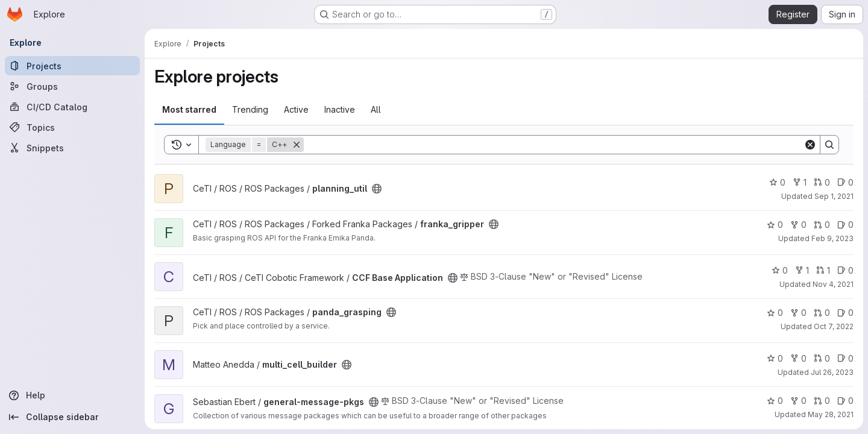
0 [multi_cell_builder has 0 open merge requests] (822, 358)
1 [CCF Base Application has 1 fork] (802, 270)
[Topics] (72, 127)
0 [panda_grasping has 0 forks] (798, 313)
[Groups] (72, 86)
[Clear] (810, 145)
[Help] (72, 395)
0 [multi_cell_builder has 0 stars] (775, 358)
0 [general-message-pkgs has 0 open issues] (845, 401)
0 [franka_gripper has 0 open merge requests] (822, 225)
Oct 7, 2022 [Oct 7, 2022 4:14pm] (834, 326)
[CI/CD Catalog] (72, 107)
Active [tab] (296, 109)
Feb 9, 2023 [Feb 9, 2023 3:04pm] (832, 238)
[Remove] (297, 145)
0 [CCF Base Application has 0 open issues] (845, 270)
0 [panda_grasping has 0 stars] (775, 313)
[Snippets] (72, 148)
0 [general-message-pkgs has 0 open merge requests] (822, 401)
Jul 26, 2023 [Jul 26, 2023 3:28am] (832, 372)
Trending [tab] (250, 109)
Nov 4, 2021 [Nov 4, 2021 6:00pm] (833, 284)
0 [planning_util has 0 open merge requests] (822, 182)
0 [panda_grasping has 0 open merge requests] (822, 313)
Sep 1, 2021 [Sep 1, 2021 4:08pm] (834, 196)
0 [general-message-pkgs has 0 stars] (775, 401)
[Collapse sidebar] (72, 417)
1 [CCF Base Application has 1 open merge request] (823, 270)
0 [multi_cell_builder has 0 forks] (798, 358)
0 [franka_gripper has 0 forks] (798, 225)
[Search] (554, 145)
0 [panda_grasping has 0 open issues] (845, 313)
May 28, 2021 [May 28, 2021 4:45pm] (831, 414)
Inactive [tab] (340, 109)
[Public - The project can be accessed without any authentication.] (377, 189)
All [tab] (376, 109)
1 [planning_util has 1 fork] (800, 182)
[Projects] (72, 66)
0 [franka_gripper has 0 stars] (775, 225)
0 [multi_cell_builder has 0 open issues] (845, 358)
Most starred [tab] (189, 109)
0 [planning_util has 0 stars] (777, 182)
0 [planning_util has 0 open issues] (845, 182)
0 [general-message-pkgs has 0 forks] (798, 401)
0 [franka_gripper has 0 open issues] (845, 225)
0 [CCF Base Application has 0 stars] (780, 270)
